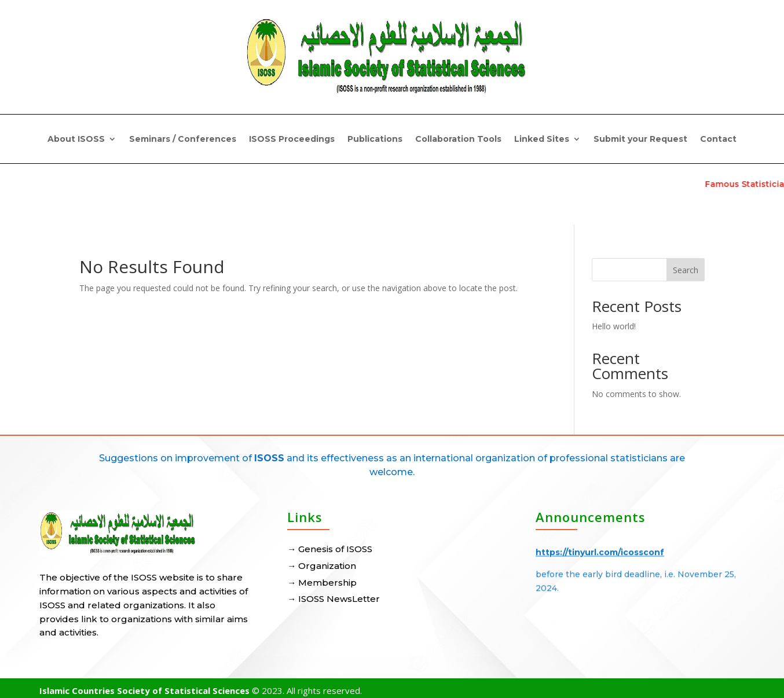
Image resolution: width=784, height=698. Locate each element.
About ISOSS (76, 139)
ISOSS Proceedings (292, 139)
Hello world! (614, 326)
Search (686, 270)
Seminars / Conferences (183, 139)
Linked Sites (542, 139)
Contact (718, 139)
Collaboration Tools (458, 139)
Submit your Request (640, 139)
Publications (375, 139)
